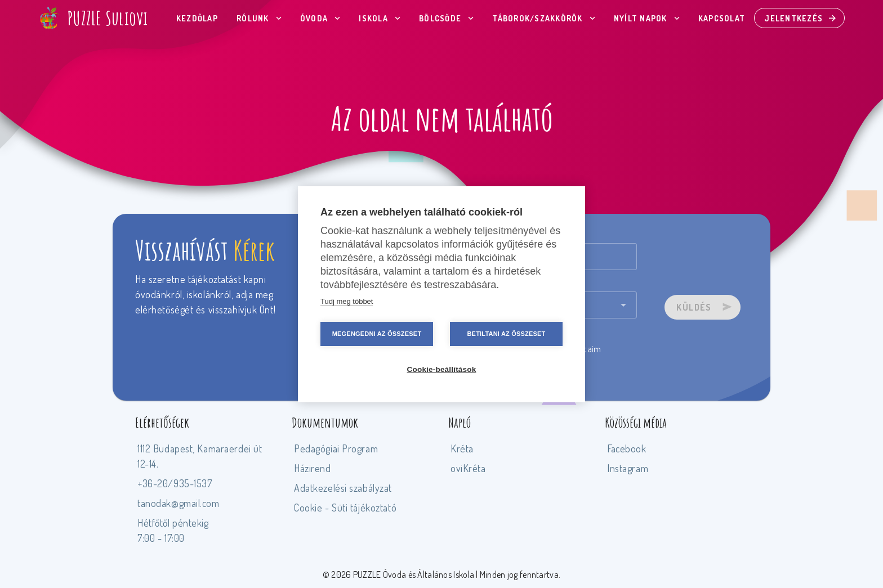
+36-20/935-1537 (175, 483)
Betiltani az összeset (506, 334)
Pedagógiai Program (336, 448)
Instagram (628, 468)
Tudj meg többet (347, 301)
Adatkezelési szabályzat (343, 488)
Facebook (627, 448)
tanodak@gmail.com (179, 503)
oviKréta (468, 468)
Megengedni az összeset (377, 334)
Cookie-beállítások (442, 369)
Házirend (313, 468)
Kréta (462, 448)
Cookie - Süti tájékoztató (345, 508)
